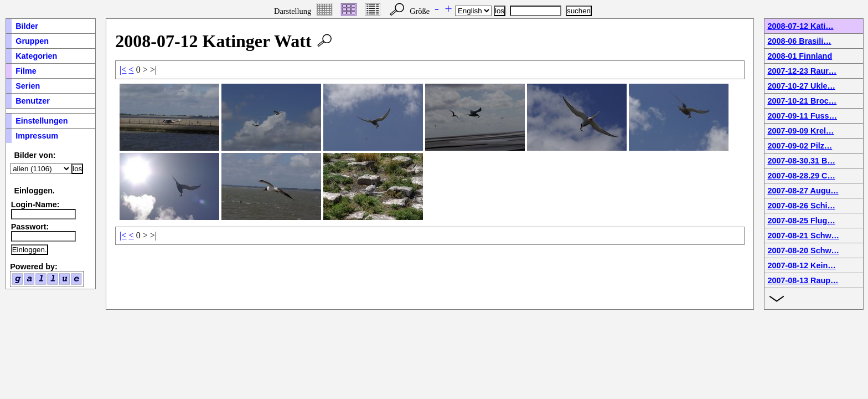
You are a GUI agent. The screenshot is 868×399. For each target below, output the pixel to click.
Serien (28, 86)
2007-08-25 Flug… (801, 221)
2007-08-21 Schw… (803, 236)
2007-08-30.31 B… (801, 161)
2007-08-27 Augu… (803, 191)
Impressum (37, 136)
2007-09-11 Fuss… (802, 116)
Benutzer (33, 101)
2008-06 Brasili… (799, 41)
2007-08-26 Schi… (801, 206)
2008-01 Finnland (800, 56)
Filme (26, 71)
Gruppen (32, 41)
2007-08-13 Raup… (803, 280)
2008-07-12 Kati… (800, 26)
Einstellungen (42, 121)
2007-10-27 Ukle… (801, 86)
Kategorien (36, 56)
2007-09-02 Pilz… (800, 146)
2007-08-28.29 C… (801, 176)
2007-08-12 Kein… (801, 265)
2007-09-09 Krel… (800, 131)
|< (123, 70)
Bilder (27, 26)
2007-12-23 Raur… (802, 71)
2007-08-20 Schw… (803, 250)
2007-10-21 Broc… (802, 101)
